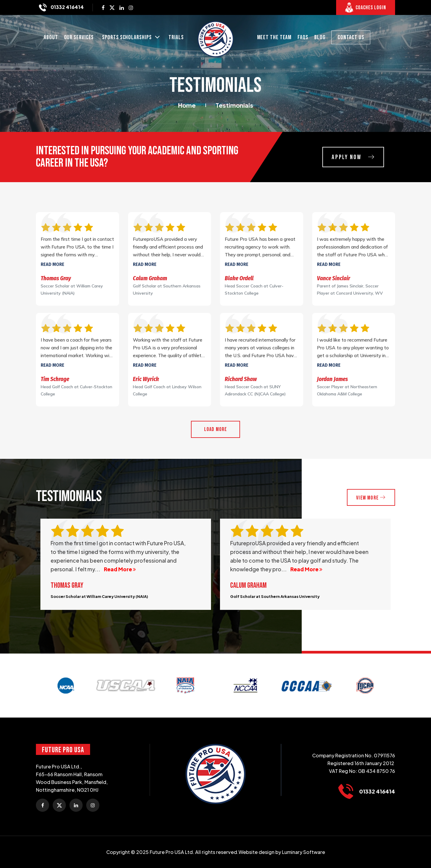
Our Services (79, 37)
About (51, 37)
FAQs (303, 37)
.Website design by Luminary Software (281, 852)
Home (187, 105)
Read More (120, 569)
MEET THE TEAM (274, 37)
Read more (53, 264)
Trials (176, 37)
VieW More (370, 498)
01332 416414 (67, 7)
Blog (320, 37)
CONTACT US (351, 37)
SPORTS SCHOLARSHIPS (127, 38)
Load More (216, 429)
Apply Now (351, 157)
